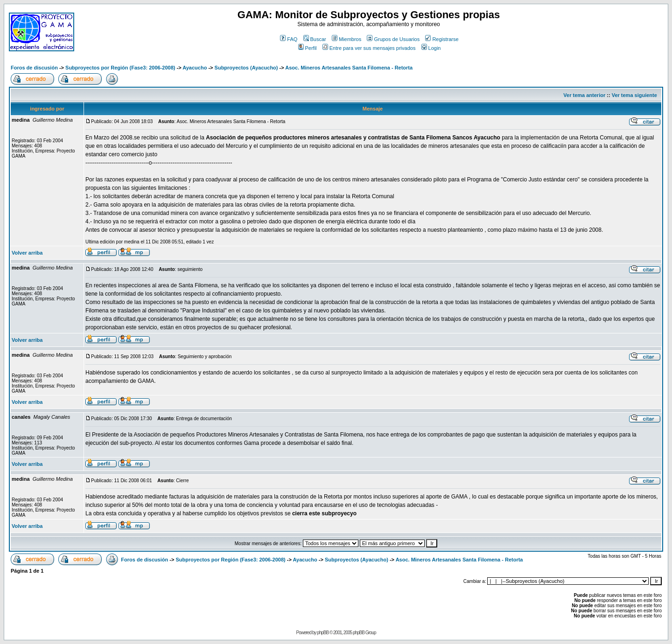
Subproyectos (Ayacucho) (246, 68)
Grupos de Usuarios (393, 39)
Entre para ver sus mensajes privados (369, 48)
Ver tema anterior (584, 95)
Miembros (346, 39)
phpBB (323, 633)
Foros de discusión (34, 68)
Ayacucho (195, 68)
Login (431, 48)
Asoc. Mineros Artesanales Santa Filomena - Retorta (349, 68)
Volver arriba (27, 253)
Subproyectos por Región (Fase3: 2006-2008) (120, 68)
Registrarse (442, 39)
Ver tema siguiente (634, 95)
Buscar (315, 39)
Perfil (308, 48)
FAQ (289, 39)
